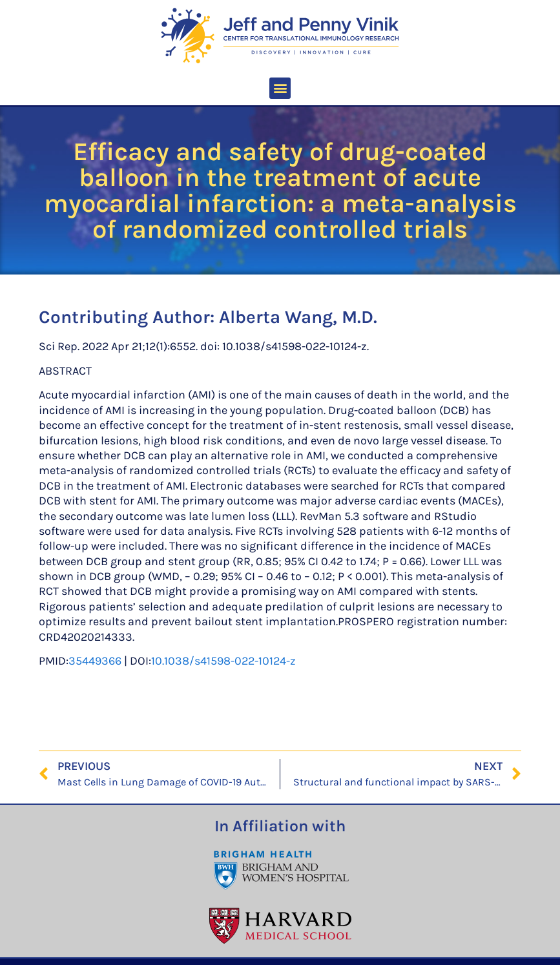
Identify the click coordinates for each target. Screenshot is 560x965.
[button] (280, 88)
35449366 (95, 661)
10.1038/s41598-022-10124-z (223, 661)
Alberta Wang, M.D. (298, 317)
